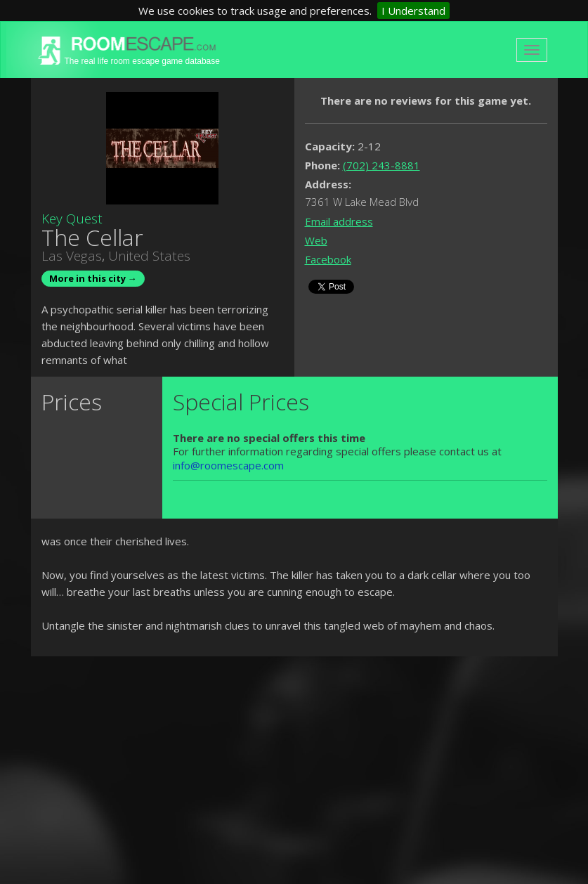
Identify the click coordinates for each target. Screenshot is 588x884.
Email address (339, 221)
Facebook (328, 259)
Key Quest (72, 219)
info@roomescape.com (228, 465)
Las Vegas (72, 256)
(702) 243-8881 (381, 165)
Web (316, 240)
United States (149, 256)
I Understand (413, 11)
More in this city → (93, 278)
